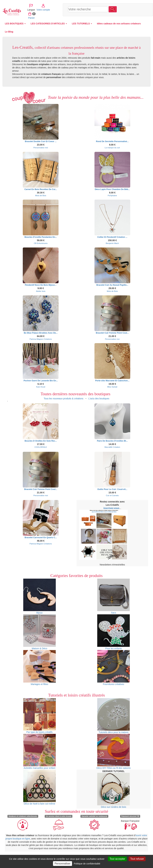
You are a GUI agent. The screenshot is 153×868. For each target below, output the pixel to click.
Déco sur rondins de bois (113, 791)
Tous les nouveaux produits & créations (64, 399)
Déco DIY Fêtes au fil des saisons (113, 752)
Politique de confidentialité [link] (87, 864)
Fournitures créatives (113, 668)
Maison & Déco (40, 632)
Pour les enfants (113, 632)
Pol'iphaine (112, 195)
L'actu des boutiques (99, 399)
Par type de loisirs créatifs (40, 716)
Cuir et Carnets (112, 495)
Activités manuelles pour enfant (40, 752)
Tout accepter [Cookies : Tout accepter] (117, 859)
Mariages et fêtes (40, 668)
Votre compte (135, 6)
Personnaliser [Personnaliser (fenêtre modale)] (63, 864)
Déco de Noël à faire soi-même (40, 787)
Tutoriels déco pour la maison (113, 716)
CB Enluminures (41, 243)
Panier (123, 14)
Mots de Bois (41, 195)
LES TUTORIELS (82, 24)
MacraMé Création (112, 447)
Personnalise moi (41, 148)
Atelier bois (41, 291)
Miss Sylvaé (112, 387)
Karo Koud (41, 387)
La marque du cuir (112, 148)
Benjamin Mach (112, 243)
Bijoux (40, 596)
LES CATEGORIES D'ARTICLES (49, 24)
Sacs (113, 596)
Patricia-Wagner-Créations (41, 339)
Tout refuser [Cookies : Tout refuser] (137, 859)
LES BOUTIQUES (15, 24)
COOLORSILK (41, 447)
